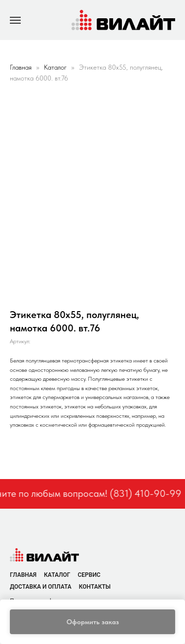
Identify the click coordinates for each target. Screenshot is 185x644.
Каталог (56, 67)
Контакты (95, 587)
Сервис (89, 575)
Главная (21, 67)
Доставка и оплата (41, 587)
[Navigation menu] (15, 20)
